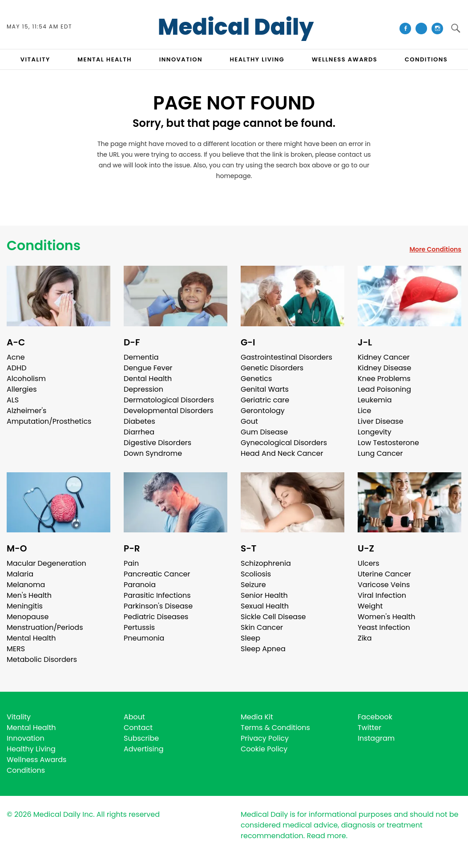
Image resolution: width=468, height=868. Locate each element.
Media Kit (257, 717)
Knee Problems (384, 379)
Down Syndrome (153, 453)
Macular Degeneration (46, 563)
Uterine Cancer (384, 574)
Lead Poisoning (384, 389)
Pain (131, 563)
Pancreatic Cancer (157, 574)
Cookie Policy (264, 749)
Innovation (26, 738)
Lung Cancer (380, 453)
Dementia (141, 357)
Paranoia (140, 585)
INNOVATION (181, 59)
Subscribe (141, 738)
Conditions (44, 246)
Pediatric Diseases (156, 617)
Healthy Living (31, 749)
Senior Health (264, 595)
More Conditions (435, 249)
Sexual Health (265, 606)
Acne (16, 357)
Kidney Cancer (384, 357)
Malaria (20, 574)
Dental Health (148, 379)
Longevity (375, 432)
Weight (370, 606)
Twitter (369, 728)
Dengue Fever (148, 368)
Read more (326, 836)
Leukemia (375, 400)
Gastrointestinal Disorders (286, 357)
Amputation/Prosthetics (49, 421)
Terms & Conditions (275, 728)
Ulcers (369, 563)
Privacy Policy (265, 738)
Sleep (250, 638)
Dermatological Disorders (169, 400)
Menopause (28, 617)
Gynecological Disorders (284, 443)
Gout (249, 421)
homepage (233, 176)
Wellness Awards (345, 59)
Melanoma (26, 585)
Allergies (22, 389)
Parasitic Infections (157, 595)
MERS (16, 649)
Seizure (253, 585)
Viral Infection (382, 595)
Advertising (144, 749)
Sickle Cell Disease (273, 617)
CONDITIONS (426, 59)
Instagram (376, 738)
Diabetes (139, 421)
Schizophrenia (266, 563)
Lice (364, 411)
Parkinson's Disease (158, 606)
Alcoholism (26, 379)
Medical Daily (236, 27)
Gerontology (263, 411)
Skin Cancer (262, 627)
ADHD (16, 368)
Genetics (256, 379)
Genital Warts (265, 389)
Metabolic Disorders (42, 659)
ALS (13, 400)
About (134, 717)
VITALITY (35, 59)
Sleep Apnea (263, 649)
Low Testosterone (388, 443)
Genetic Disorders (272, 368)
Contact (138, 728)
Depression (143, 389)
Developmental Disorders (168, 411)
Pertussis (139, 627)
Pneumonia (144, 638)
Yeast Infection (384, 627)
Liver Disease (381, 421)
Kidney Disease (384, 368)
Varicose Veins (384, 585)
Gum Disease (264, 432)
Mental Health (31, 638)
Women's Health (386, 617)
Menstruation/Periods (45, 627)
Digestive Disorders (157, 443)
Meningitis (25, 606)
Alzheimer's (26, 411)
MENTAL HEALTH (105, 59)
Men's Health (29, 595)
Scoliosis (256, 574)
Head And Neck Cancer (282, 453)
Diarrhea (139, 432)
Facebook (375, 717)
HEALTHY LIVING (257, 59)
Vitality (19, 717)
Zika (365, 638)
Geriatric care (265, 400)
